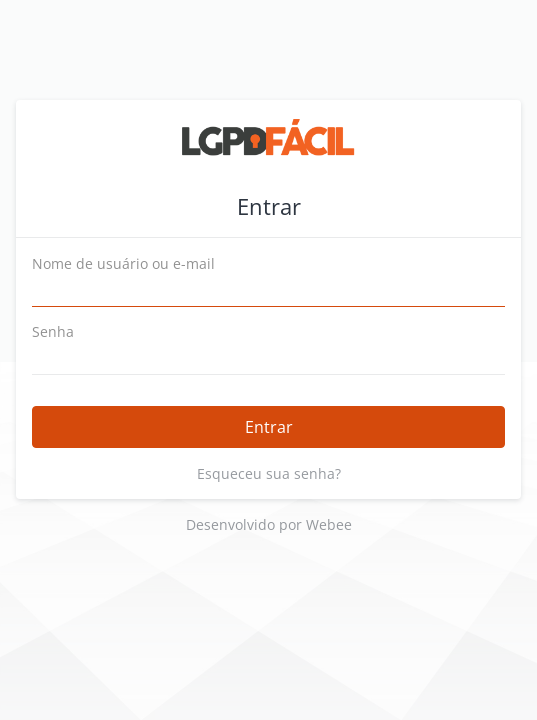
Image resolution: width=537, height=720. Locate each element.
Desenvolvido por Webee (269, 524)
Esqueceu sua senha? (269, 473)
